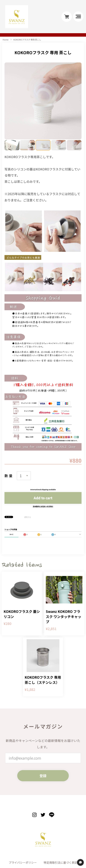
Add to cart (43, 470)
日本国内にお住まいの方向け (43, 479)
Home (5, 40)
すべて (11, 507)
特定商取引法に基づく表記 (60, 835)
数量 (9, 448)
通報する (28, 489)
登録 (43, 752)
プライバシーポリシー (23, 835)
